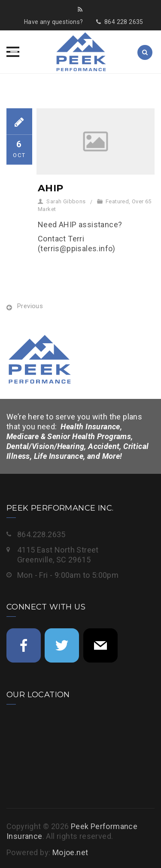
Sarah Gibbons (66, 201)
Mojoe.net (70, 852)
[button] (13, 52)
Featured (117, 201)
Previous (30, 306)
